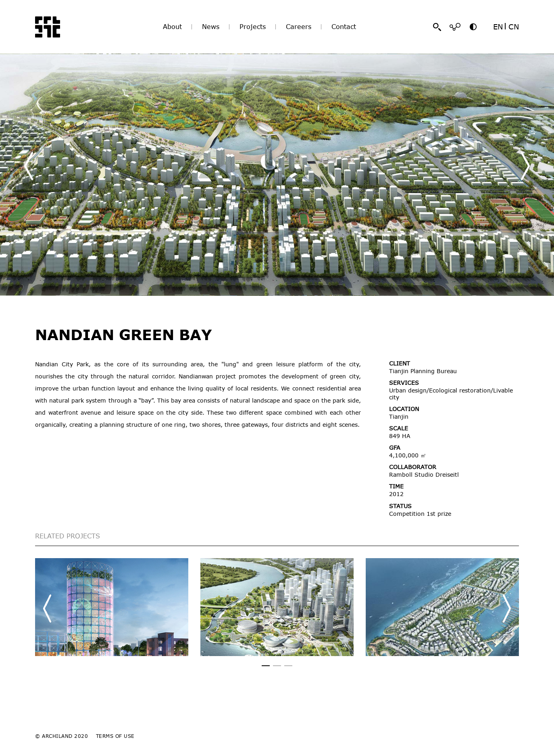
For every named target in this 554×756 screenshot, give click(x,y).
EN (498, 27)
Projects (253, 27)
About (172, 27)
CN (514, 27)
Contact (344, 27)
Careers (299, 27)
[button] (525, 166)
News (211, 27)
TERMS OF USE (115, 736)
